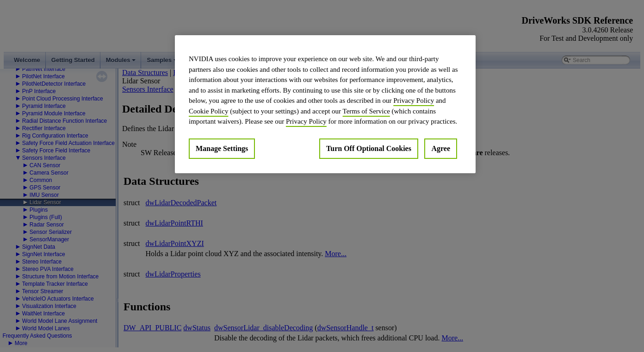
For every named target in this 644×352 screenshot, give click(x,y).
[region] (325, 104)
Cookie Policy (208, 111)
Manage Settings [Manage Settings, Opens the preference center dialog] (222, 148)
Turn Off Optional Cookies (369, 148)
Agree (441, 148)
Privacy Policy (414, 101)
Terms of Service (366, 111)
